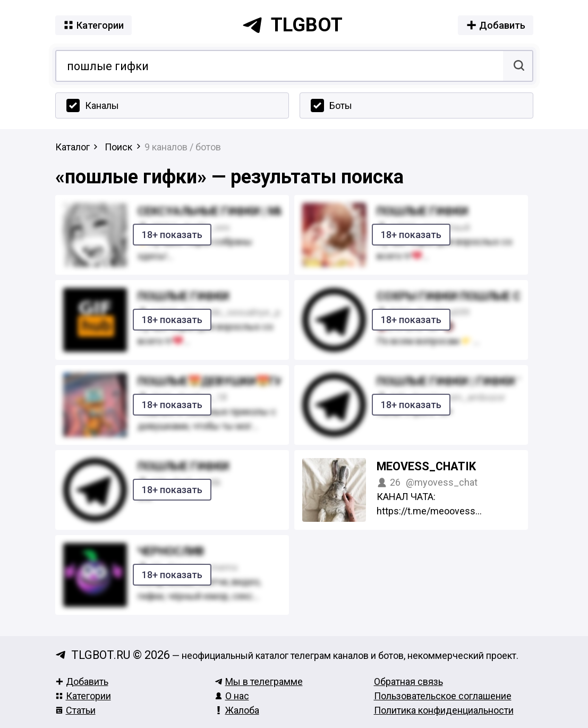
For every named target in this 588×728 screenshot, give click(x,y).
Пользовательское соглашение (443, 696)
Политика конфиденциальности (444, 710)
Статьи (75, 710)
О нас (232, 696)
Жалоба (237, 710)
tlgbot (292, 25)
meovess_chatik (426, 466)
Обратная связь (408, 682)
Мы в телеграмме (259, 682)
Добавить (82, 682)
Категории (83, 696)
